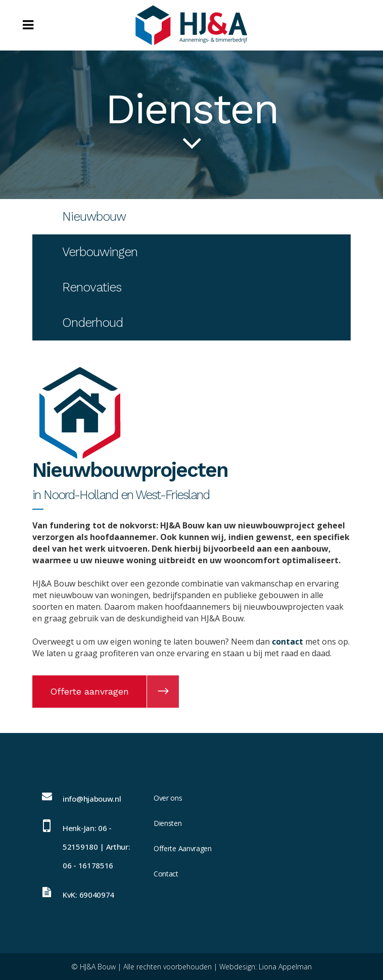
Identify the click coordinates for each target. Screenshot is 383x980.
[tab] (191, 217)
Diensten (168, 823)
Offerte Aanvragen (183, 848)
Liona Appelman (285, 967)
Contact (166, 874)
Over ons (168, 798)
